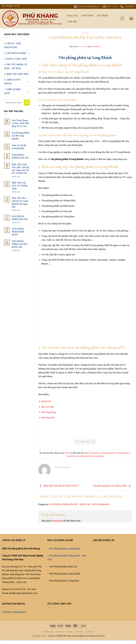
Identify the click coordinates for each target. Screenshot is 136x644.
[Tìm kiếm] (122, 18)
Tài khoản (79, 632)
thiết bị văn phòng (92, 453)
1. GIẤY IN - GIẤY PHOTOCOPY (13, 45)
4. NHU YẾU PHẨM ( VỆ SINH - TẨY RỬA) (16, 66)
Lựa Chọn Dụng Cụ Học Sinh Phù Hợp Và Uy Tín (20, 123)
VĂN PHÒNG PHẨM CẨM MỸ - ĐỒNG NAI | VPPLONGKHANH (79, 504)
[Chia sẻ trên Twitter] (82, 442)
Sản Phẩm (102, 15)
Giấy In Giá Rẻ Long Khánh (19, 147)
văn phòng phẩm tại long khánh (90, 456)
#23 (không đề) (48, 632)
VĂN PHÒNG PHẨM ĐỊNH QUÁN (18, 232)
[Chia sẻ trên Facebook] (77, 442)
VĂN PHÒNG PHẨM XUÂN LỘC (20, 156)
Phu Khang (96, 47)
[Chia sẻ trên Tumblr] (93, 442)
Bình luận (16, 176)
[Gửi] (27, 102)
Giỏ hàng (69, 632)
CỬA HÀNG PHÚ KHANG (14, 612)
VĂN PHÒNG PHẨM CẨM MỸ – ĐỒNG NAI (20, 244)
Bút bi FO (46, 401)
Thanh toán (90, 632)
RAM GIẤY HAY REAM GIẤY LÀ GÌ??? (59, 486)
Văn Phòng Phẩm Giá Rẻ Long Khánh (21, 136)
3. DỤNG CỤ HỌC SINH (15, 59)
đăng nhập (57, 521)
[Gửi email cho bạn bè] (88, 442)
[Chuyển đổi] (29, 53)
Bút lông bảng (49, 412)
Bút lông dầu (48, 417)
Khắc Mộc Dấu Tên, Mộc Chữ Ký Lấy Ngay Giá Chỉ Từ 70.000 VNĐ (20, 169)
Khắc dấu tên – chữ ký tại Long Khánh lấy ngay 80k (20, 202)
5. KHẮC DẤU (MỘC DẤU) (16, 74)
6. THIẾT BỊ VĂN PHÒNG (12, 82)
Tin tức (85, 33)
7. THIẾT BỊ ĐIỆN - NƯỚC (13, 91)
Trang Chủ (72, 15)
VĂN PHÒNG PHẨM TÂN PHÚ (20, 218)
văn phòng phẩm (107, 453)
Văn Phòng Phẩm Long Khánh (65, 549)
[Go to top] (123, 627)
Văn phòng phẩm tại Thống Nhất (112, 486)
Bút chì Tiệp (48, 407)
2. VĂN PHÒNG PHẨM (15, 53)
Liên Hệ (72, 21)
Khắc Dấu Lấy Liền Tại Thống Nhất (20, 185)
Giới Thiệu (87, 15)
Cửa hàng (60, 632)
